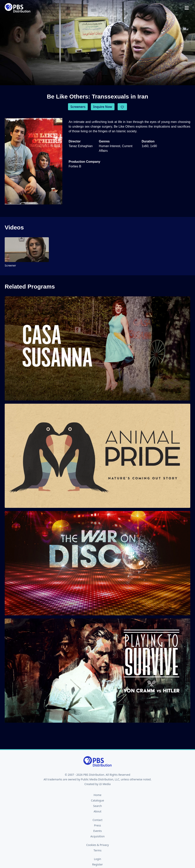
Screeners (78, 107)
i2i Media (105, 784)
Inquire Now (103, 107)
